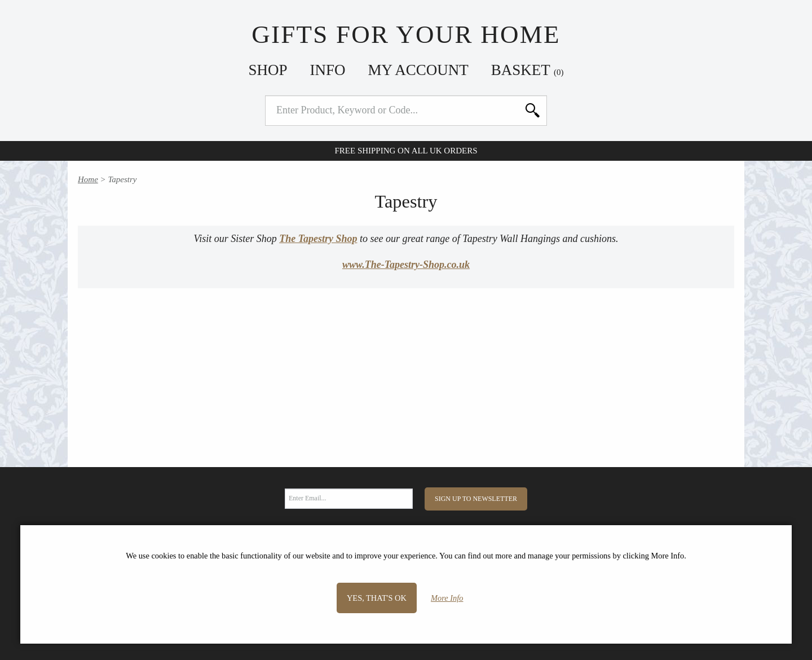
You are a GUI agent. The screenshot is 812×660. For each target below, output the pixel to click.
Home (88, 179)
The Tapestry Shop (318, 239)
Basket (528, 70)
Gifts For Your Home (406, 34)
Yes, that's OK (377, 598)
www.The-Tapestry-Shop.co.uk (406, 265)
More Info (447, 598)
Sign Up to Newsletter (476, 499)
